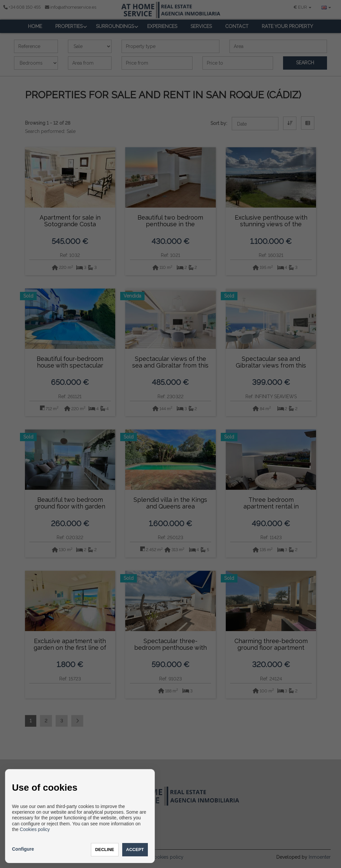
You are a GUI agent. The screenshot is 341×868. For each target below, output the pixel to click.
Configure (23, 849)
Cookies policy (35, 829)
